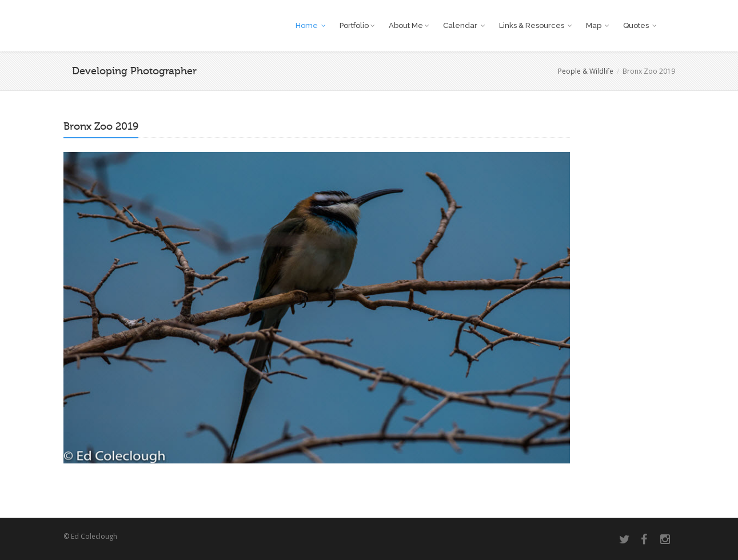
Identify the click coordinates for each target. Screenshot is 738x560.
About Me (409, 25)
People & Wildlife (586, 71)
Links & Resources (535, 25)
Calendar (464, 25)
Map (597, 25)
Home (310, 25)
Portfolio (357, 25)
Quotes (640, 25)
